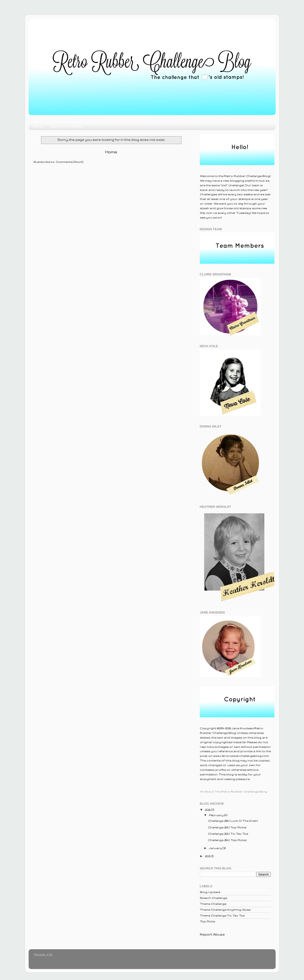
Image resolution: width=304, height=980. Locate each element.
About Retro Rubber (67, 126)
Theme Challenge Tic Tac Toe (222, 915)
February (216, 815)
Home (38, 126)
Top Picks (207, 921)
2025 (208, 856)
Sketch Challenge (213, 898)
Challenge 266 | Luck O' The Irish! (233, 821)
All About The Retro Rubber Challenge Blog (233, 791)
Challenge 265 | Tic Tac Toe (228, 834)
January (216, 848)
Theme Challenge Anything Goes (225, 910)
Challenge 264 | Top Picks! (227, 840)
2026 (208, 810)
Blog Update (210, 892)
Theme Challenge (213, 904)
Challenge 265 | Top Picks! (227, 827)
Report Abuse (212, 934)
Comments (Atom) (69, 162)
